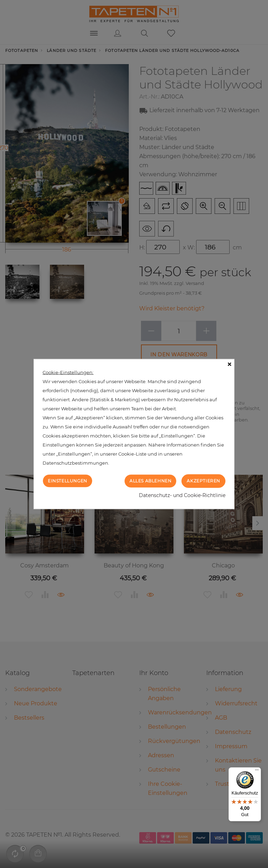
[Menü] (257, 772)
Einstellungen (68, 481)
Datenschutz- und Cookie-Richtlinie (182, 495)
